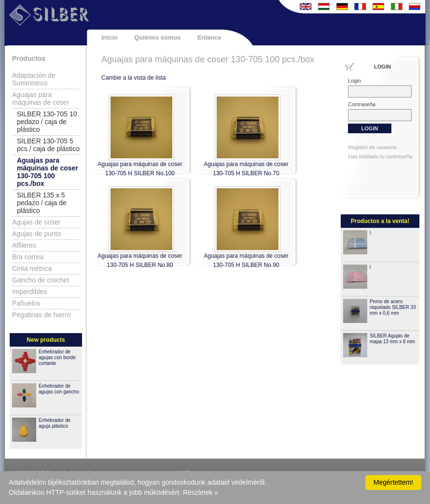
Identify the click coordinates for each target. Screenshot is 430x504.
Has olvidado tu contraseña (380, 156)
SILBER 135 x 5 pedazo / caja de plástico (42, 203)
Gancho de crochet (41, 280)
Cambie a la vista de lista (133, 78)
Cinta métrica (32, 268)
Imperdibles (29, 292)
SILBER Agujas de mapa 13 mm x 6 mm (392, 339)
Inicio (110, 37)
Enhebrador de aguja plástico (55, 423)
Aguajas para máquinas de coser (41, 98)
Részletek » (201, 492)
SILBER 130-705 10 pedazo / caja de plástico (47, 122)
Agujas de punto (36, 234)
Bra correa (28, 257)
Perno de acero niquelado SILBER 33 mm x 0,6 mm (393, 307)
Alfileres (24, 245)
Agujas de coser (36, 222)
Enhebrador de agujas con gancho (59, 389)
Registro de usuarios (372, 147)
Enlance (209, 37)
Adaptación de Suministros (34, 79)
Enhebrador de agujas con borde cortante (57, 357)
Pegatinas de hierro (41, 315)
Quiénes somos (158, 37)
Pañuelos (26, 303)
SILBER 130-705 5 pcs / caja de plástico (48, 145)
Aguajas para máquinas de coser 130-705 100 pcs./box (48, 172)
